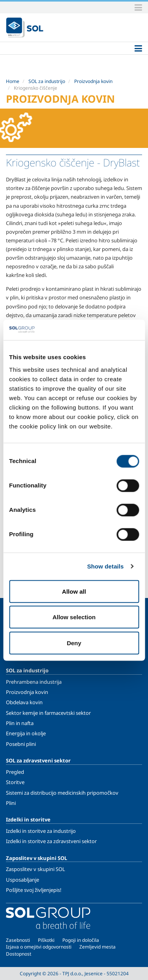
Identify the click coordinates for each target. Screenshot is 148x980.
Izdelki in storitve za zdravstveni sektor (51, 841)
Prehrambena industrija (34, 682)
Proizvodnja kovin (93, 81)
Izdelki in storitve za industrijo (41, 831)
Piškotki (46, 940)
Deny (74, 643)
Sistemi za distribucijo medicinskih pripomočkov (62, 793)
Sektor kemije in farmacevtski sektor (48, 713)
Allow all (74, 591)
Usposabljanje (22, 880)
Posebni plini (21, 744)
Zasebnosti (18, 940)
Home (13, 81)
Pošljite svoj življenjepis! (34, 890)
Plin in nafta (20, 723)
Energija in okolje (26, 733)
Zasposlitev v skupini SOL (36, 869)
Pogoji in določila (81, 940)
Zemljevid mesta (97, 947)
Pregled (15, 772)
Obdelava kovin (24, 702)
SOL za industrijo (47, 81)
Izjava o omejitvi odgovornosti (39, 947)
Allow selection (74, 617)
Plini (11, 803)
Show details (106, 566)
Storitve (15, 782)
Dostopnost (19, 954)
